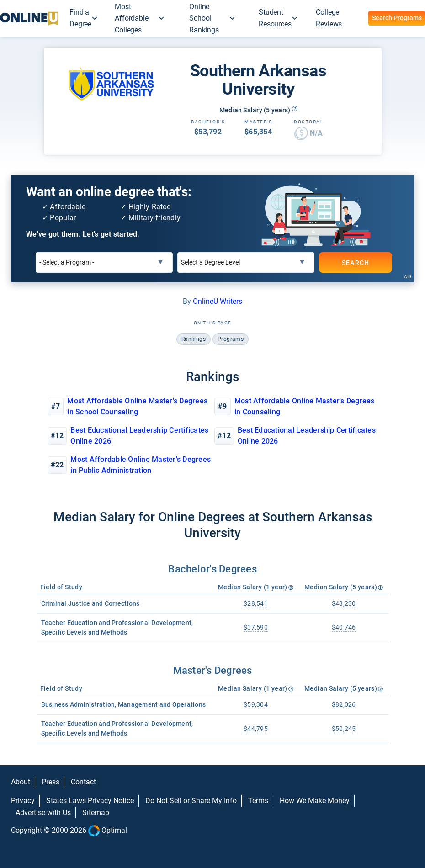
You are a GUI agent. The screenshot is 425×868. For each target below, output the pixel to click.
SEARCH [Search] (355, 263)
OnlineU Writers (218, 301)
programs (231, 339)
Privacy (23, 801)
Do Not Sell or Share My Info (191, 801)
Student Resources (275, 18)
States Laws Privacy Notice (90, 801)
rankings (194, 339)
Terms (258, 801)
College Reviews (329, 18)
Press (50, 782)
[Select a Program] (104, 262)
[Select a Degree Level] (246, 262)
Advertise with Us (43, 812)
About (21, 782)
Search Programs (397, 18)
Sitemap (96, 812)
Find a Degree (80, 18)
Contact (83, 782)
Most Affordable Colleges (132, 18)
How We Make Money (315, 801)
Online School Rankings (204, 18)
